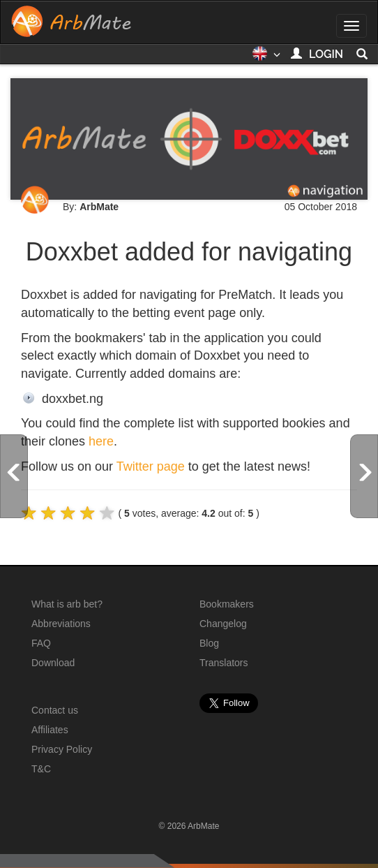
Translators (224, 663)
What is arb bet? (67, 604)
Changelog (223, 624)
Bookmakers (227, 604)
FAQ (41, 643)
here (101, 441)
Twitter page (151, 466)
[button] (266, 58)
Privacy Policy (62, 749)
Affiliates (50, 730)
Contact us (55, 710)
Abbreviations (61, 624)
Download (53, 663)
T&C (41, 769)
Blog (209, 643)
